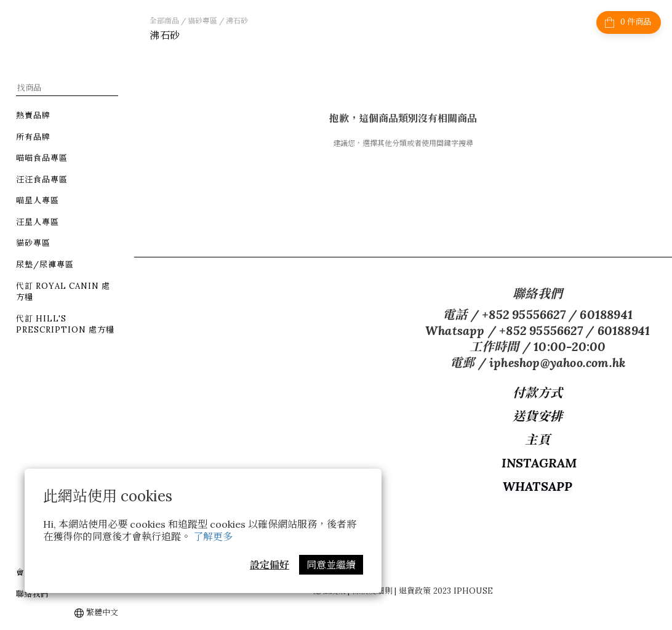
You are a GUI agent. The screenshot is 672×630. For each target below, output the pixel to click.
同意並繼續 (331, 565)
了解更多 (213, 536)
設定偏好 (270, 565)
